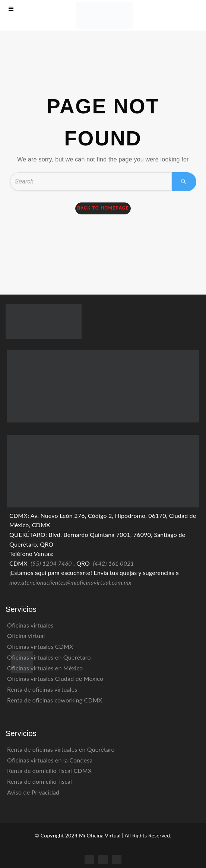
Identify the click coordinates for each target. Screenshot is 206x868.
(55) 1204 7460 (51, 563)
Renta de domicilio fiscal (39, 781)
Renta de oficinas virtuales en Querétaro (61, 749)
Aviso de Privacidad (33, 792)
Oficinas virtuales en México (45, 668)
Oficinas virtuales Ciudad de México (55, 678)
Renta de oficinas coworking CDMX (55, 700)
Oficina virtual (26, 636)
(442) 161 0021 (113, 563)
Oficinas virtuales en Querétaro (49, 657)
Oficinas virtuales (30, 625)
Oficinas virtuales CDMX (40, 646)
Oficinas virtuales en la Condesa (50, 760)
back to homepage (103, 208)
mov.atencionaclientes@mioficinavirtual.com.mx (70, 582)
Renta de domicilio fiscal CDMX (49, 770)
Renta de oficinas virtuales (42, 689)
